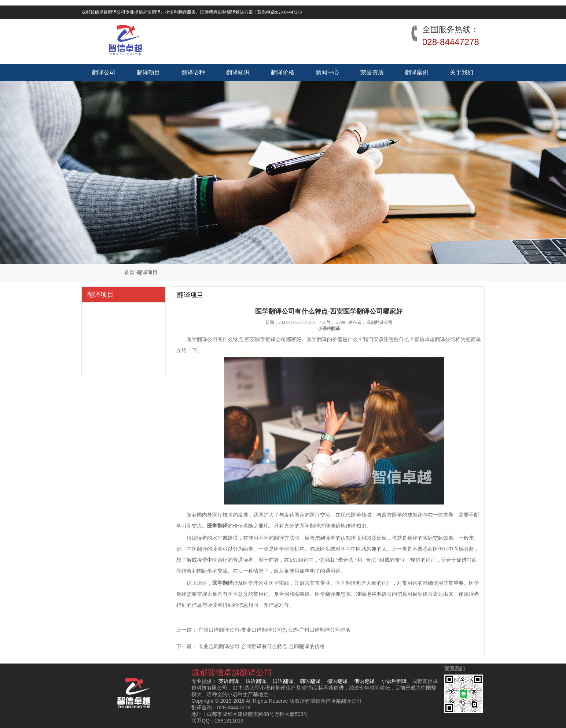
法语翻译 (256, 681)
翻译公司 (104, 72)
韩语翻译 (310, 681)
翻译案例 (417, 72)
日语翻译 (283, 681)
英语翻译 (229, 681)
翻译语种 (193, 72)
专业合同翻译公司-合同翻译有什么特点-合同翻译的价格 (262, 646)
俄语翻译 (364, 681)
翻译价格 (283, 72)
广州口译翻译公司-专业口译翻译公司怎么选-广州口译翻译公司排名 (274, 630)
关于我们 (462, 72)
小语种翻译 (394, 681)
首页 (129, 272)
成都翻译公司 (379, 322)
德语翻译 (337, 681)
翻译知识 (238, 72)
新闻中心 (327, 72)
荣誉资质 (372, 72)
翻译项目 (148, 72)
